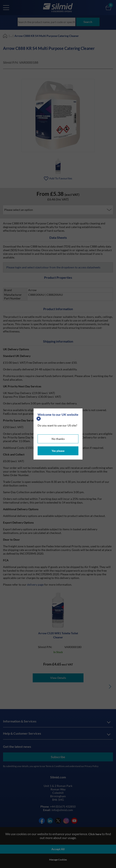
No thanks (58, 439)
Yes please (58, 451)
